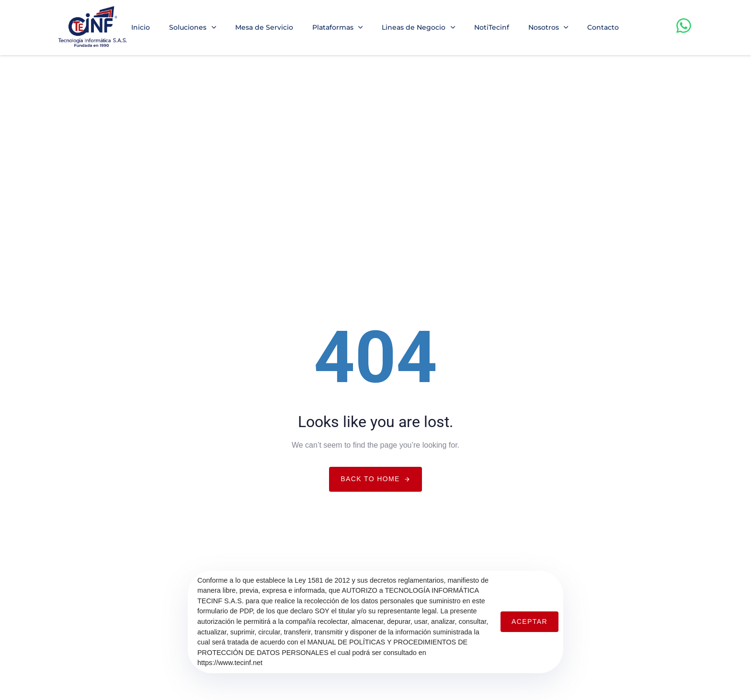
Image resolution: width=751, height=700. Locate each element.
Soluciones (193, 27)
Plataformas (338, 27)
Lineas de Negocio (418, 27)
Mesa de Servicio (264, 27)
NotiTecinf (492, 27)
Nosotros (548, 27)
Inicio (141, 27)
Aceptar (529, 621)
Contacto (603, 27)
